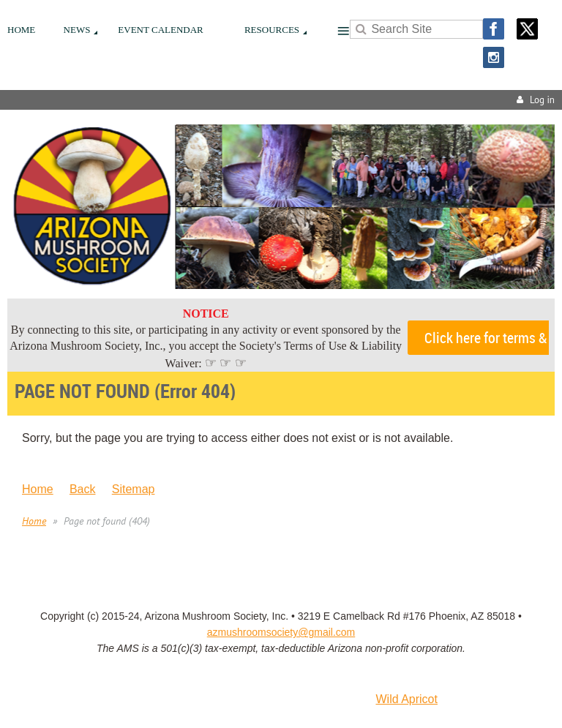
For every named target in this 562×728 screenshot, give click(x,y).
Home (38, 489)
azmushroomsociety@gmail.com (281, 632)
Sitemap (134, 489)
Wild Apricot (406, 699)
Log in (542, 100)
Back (83, 489)
